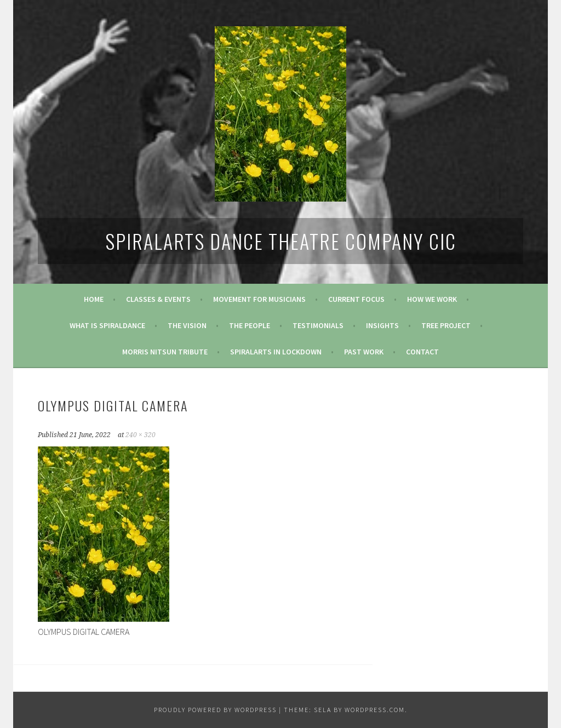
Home (94, 299)
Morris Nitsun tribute (165, 352)
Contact (422, 352)
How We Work (432, 299)
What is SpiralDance (107, 325)
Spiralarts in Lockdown (276, 352)
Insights (382, 325)
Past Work (364, 352)
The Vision (187, 325)
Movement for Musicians (259, 299)
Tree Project (446, 325)
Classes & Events (158, 299)
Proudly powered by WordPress (215, 710)
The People (250, 325)
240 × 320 (141, 435)
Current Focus (356, 299)
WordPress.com (375, 710)
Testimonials (318, 325)
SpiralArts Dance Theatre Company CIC (281, 241)
